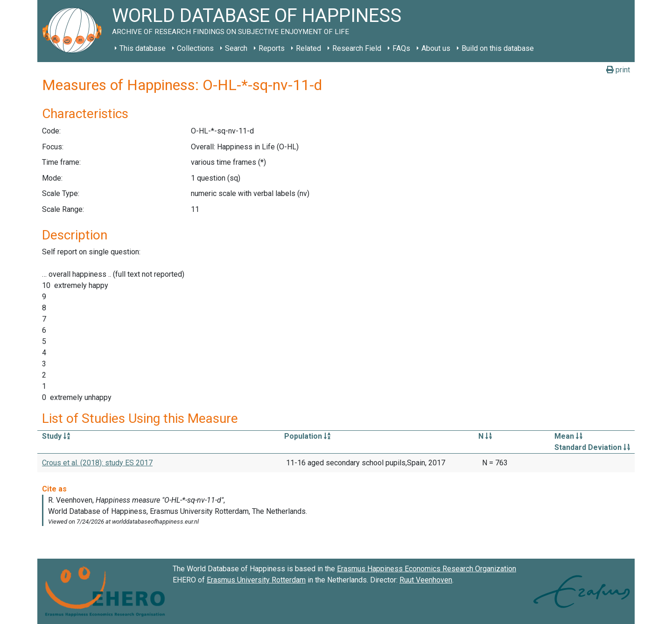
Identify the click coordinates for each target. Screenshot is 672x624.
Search (236, 48)
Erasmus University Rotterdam (256, 580)
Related (308, 48)
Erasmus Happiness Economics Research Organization (427, 569)
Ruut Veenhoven (426, 580)
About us (436, 48)
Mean (568, 436)
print (618, 70)
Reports (272, 48)
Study (56, 436)
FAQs (401, 48)
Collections (195, 48)
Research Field (357, 48)
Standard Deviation (592, 447)
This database (143, 48)
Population (307, 436)
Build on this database (498, 48)
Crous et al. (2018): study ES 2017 (97, 463)
